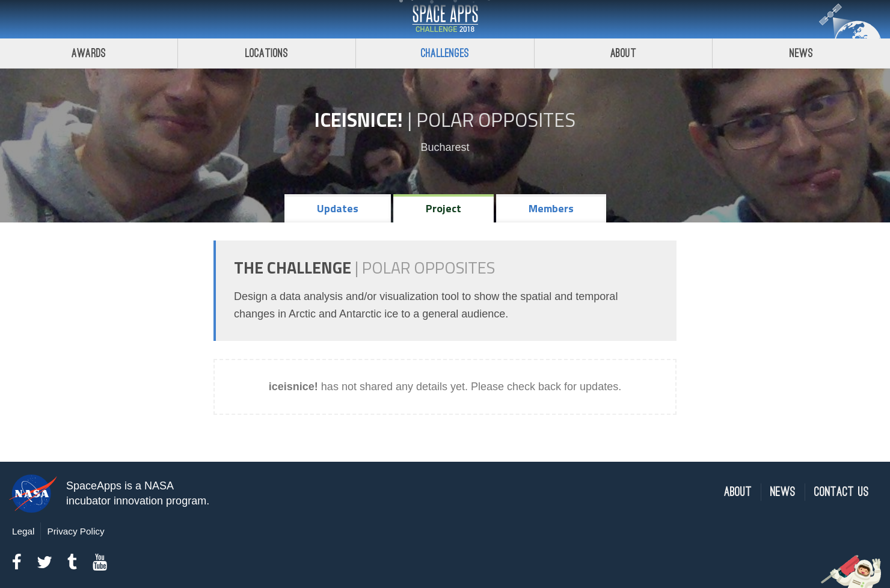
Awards (89, 53)
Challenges (445, 53)
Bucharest (445, 147)
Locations (267, 53)
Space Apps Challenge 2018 (445, 19)
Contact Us (842, 492)
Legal (23, 531)
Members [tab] (551, 208)
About (623, 53)
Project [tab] (443, 208)
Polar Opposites (496, 120)
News (783, 492)
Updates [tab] (338, 208)
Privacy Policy (75, 531)
